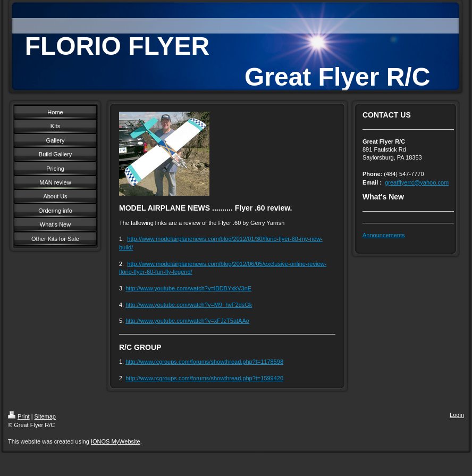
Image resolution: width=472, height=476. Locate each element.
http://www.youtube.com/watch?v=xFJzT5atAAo (187, 321)
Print (19, 416)
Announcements (384, 235)
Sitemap (45, 416)
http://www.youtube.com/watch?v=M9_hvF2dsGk (189, 305)
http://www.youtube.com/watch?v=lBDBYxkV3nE (188, 288)
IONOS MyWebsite (116, 441)
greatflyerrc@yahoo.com (417, 182)
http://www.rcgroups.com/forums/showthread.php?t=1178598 (204, 362)
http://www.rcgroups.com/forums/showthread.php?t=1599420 (204, 378)
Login (457, 415)
